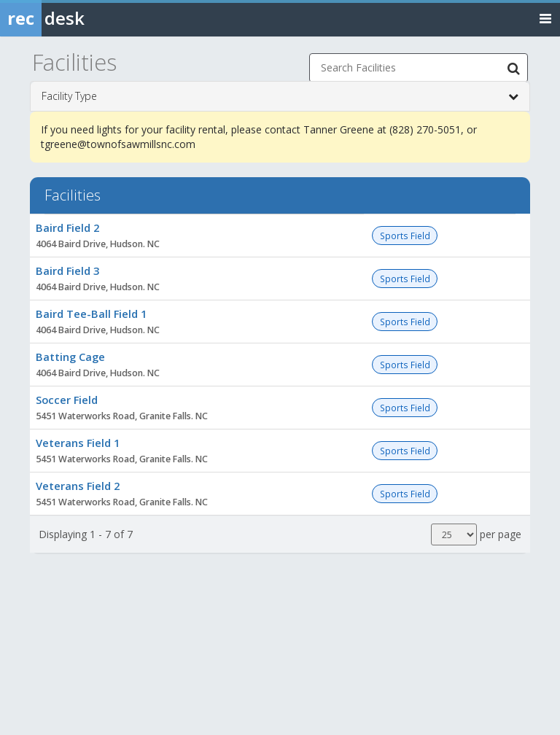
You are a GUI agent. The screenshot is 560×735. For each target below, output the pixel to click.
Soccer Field (67, 400)
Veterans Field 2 (78, 486)
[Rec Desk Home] (80, 18)
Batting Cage (70, 357)
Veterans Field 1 (78, 443)
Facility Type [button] (280, 96)
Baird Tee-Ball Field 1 (91, 314)
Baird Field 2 (67, 227)
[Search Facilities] (513, 68)
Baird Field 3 (67, 271)
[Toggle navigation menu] (545, 18)
